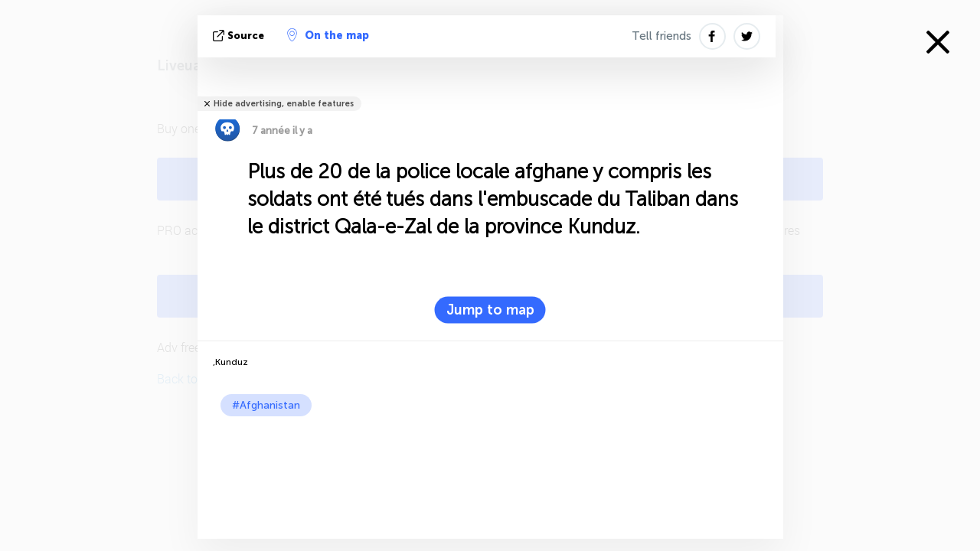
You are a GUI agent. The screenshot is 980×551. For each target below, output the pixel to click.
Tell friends (661, 36)
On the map (328, 35)
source (240, 36)
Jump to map (490, 310)
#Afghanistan (266, 405)
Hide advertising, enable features (284, 104)
